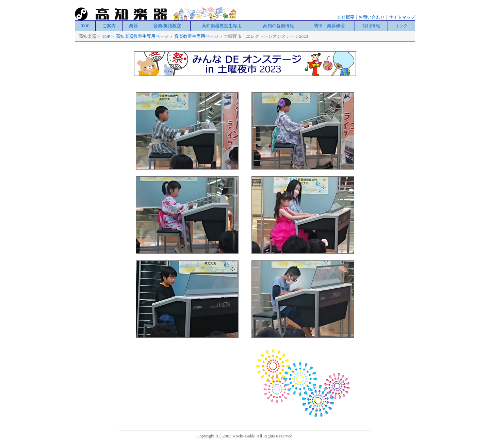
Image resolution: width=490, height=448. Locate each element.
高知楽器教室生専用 (222, 26)
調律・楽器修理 (329, 26)
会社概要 (346, 17)
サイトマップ (402, 17)
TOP (85, 26)
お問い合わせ (372, 17)
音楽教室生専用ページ (196, 36)
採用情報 (371, 26)
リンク (401, 26)
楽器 (133, 26)
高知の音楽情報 (279, 26)
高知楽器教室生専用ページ (142, 36)
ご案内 (109, 26)
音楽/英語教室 (167, 26)
